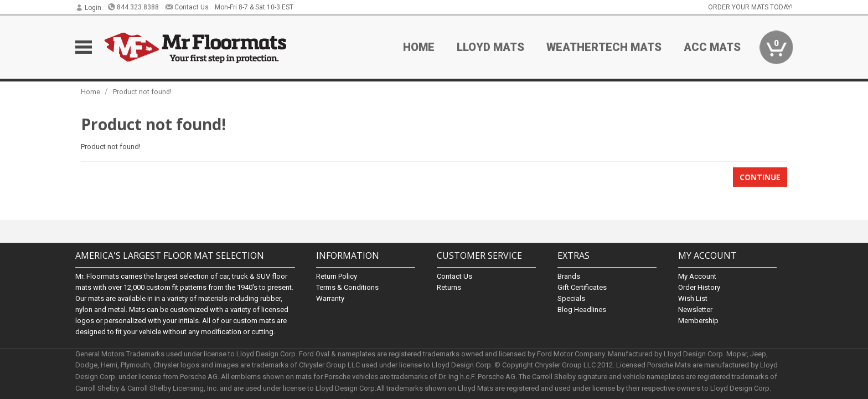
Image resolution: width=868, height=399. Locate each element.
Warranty (330, 298)
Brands (569, 276)
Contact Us (187, 7)
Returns (449, 287)
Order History (699, 287)
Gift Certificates (582, 287)
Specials (571, 298)
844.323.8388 (133, 7)
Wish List (693, 298)
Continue (760, 177)
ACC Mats (712, 47)
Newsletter (695, 310)
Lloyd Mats (490, 47)
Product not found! (142, 92)
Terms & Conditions (347, 287)
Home (419, 47)
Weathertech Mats (604, 47)
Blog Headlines (582, 310)
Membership (698, 321)
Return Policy (337, 276)
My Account (697, 276)
